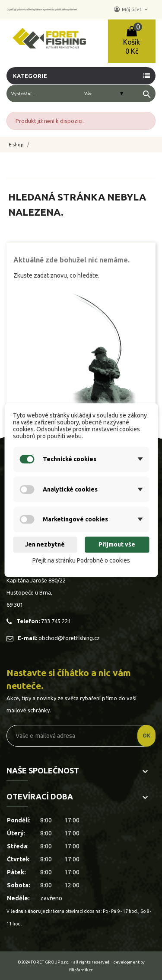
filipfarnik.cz (81, 970)
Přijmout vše (117, 545)
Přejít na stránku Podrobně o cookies (81, 560)
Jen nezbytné (45, 545)
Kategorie (30, 76)
